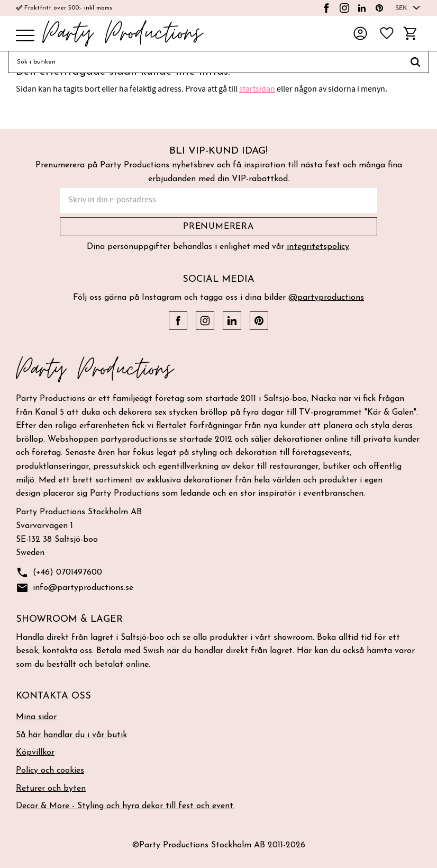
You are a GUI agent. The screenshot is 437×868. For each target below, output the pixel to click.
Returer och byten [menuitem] (51, 789)
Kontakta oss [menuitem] (53, 696)
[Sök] (416, 62)
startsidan (257, 89)
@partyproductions (326, 298)
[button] (25, 36)
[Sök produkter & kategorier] (205, 62)
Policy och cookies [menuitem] (50, 771)
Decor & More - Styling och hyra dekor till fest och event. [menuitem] (125, 806)
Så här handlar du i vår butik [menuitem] (71, 735)
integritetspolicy (318, 247)
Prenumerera (218, 227)
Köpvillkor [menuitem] (35, 753)
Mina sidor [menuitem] (36, 717)
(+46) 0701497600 (59, 573)
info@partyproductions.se (75, 588)
